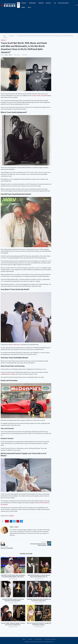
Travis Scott (16, 345)
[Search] (77, 5)
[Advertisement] (39, 21)
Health (23, 7)
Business (48, 3)
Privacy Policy (38, 639)
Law (55, 3)
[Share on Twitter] (14, 521)
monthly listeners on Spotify (8, 374)
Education (41, 3)
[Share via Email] (21, 521)
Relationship (32, 3)
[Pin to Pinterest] (18, 521)
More (29, 7)
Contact (30, 639)
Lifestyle (24, 3)
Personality (11, 36)
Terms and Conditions (50, 639)
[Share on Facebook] (11, 521)
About (24, 639)
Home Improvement (63, 3)
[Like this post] (7, 521)
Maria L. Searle (8, 55)
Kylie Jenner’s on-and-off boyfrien (42, 96)
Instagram (11, 516)
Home (4, 36)
